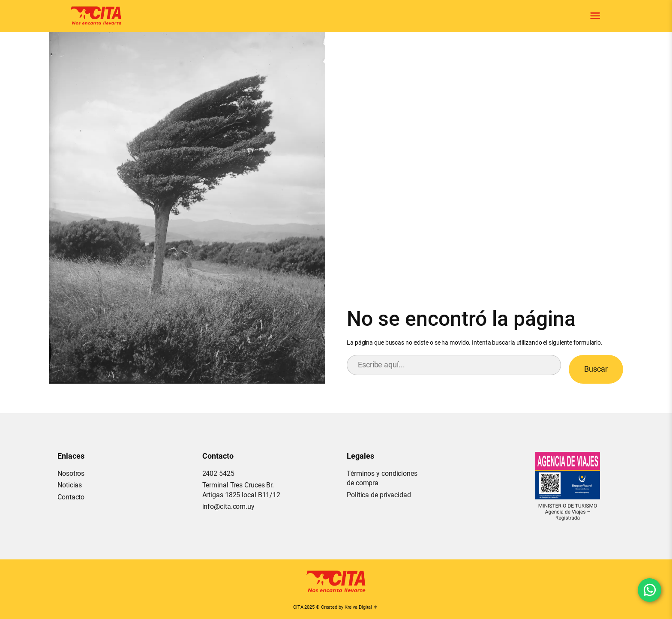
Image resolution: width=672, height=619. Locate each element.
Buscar (596, 369)
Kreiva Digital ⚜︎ (361, 607)
